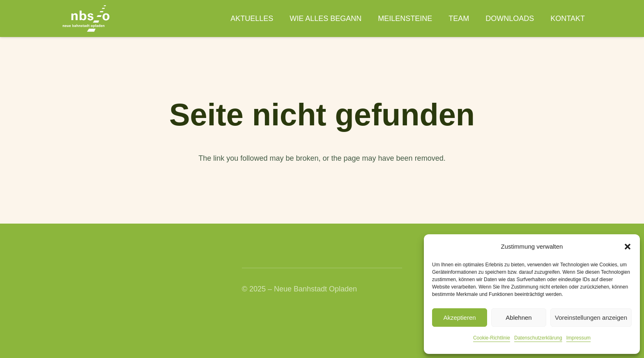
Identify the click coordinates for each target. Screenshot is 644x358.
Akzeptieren (459, 318)
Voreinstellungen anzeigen (591, 318)
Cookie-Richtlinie (492, 338)
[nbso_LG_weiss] (86, 18)
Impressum (578, 338)
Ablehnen (519, 318)
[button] (628, 247)
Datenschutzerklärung (538, 338)
